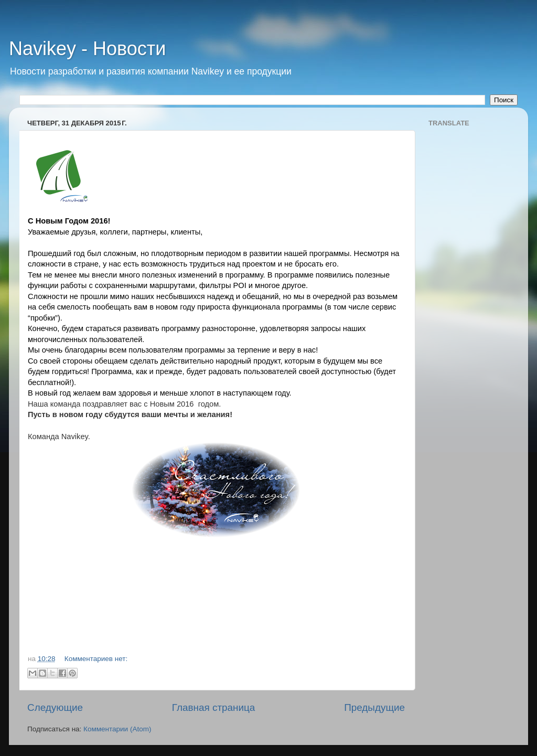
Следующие (55, 707)
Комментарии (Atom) (117, 729)
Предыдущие (374, 707)
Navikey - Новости (87, 49)
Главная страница (214, 707)
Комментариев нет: (96, 659)
